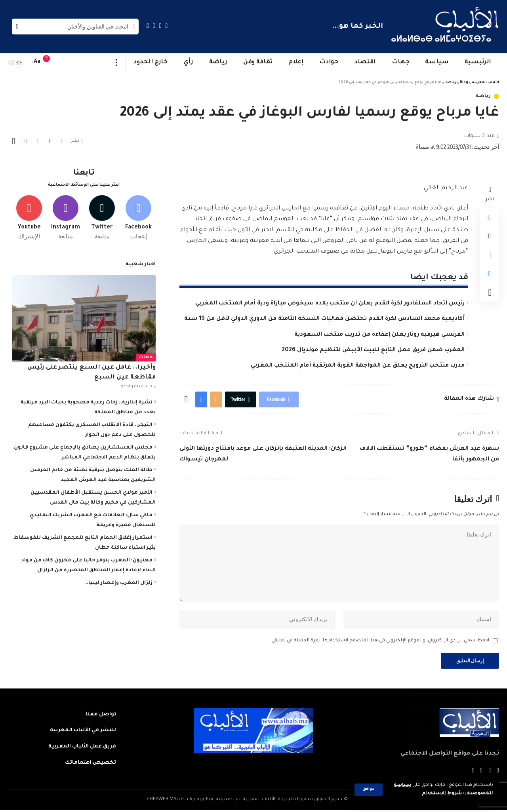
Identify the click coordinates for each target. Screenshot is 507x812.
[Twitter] (160, 26)
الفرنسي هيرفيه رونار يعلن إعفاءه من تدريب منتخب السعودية (379, 335)
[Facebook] (167, 26)
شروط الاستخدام (441, 794)
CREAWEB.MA (162, 802)
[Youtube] (29, 217)
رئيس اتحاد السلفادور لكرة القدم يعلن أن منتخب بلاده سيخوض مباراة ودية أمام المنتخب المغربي (330, 304)
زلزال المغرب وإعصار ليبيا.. (119, 582)
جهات (146, 357)
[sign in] (62, 63)
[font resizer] (37, 62)
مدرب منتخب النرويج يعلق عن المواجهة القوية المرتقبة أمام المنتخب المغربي (358, 366)
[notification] (50, 63)
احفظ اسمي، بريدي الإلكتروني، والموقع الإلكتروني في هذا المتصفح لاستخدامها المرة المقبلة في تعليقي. (380, 642)
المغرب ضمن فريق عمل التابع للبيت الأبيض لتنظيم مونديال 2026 (373, 350)
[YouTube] (154, 26)
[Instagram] (148, 26)
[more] (117, 63)
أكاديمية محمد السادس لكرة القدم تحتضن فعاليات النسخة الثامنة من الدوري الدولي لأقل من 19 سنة (324, 319)
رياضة (484, 96)
